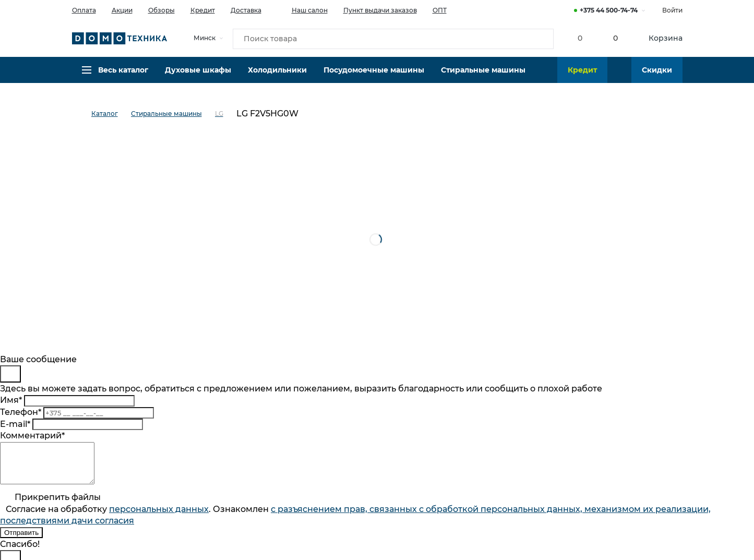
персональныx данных (159, 517)
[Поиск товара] (393, 39)
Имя (11, 400)
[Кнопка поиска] (540, 39)
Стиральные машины (483, 76)
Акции (122, 10)
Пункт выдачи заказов (380, 10)
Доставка (246, 10)
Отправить (21, 540)
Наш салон (302, 9)
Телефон (21, 412)
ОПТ (440, 10)
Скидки (657, 76)
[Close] (10, 374)
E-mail (15, 424)
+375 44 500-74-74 (609, 10)
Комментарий (32, 436)
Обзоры (161, 10)
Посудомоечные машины (374, 76)
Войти (672, 10)
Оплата (84, 10)
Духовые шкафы (198, 76)
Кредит (203, 10)
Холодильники (277, 76)
